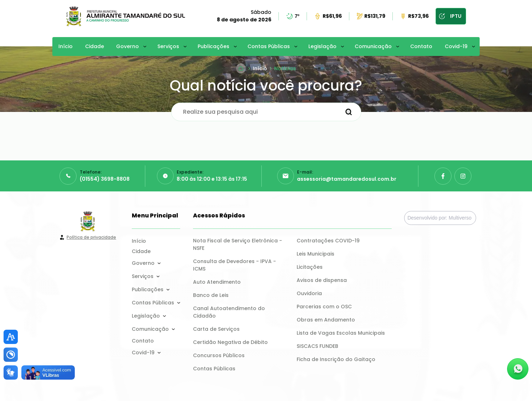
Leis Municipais (315, 254)
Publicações (213, 46)
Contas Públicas (269, 46)
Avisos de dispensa (322, 280)
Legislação (322, 46)
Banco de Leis (211, 295)
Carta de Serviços (216, 329)
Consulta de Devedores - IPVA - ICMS (235, 265)
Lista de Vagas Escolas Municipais (341, 333)
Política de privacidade (91, 237)
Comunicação (373, 46)
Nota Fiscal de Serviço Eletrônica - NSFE (238, 244)
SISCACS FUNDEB (317, 346)
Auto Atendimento (217, 282)
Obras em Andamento (326, 320)
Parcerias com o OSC (324, 307)
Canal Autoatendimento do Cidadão (230, 312)
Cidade (95, 46)
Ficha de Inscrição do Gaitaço (336, 359)
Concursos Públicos (219, 355)
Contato (421, 46)
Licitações (310, 267)
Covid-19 (456, 46)
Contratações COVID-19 (328, 241)
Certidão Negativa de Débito (230, 342)
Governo (127, 46)
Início (66, 46)
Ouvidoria (309, 293)
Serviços (168, 46)
